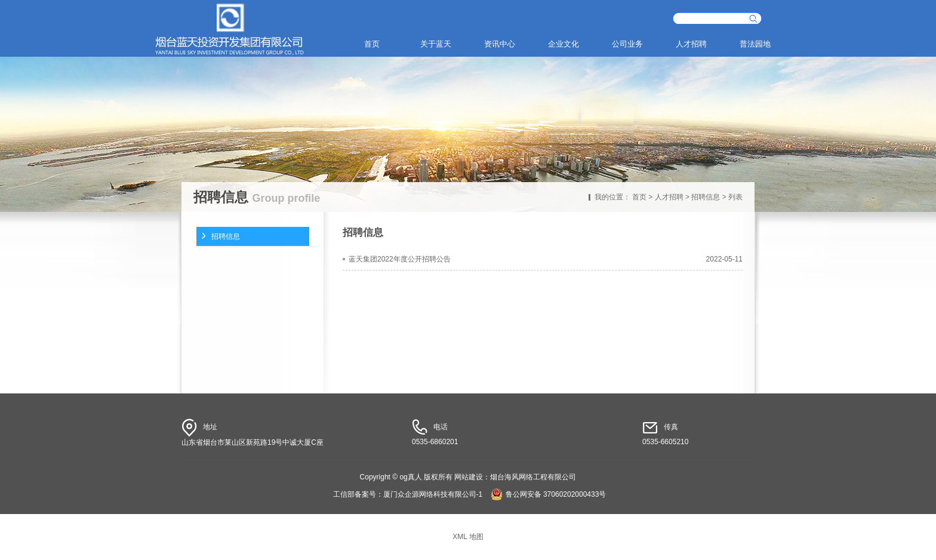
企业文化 (564, 44)
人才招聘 (691, 44)
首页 (372, 44)
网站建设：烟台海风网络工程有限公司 (515, 477)
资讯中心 (500, 44)
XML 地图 (468, 537)
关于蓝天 (436, 44)
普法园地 (755, 44)
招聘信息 (706, 197)
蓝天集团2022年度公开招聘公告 (400, 259)
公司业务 (627, 44)
